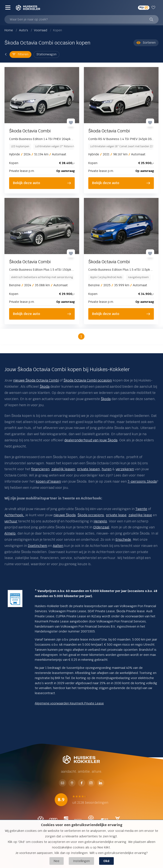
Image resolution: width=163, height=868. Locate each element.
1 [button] (81, 336)
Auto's (24, 30)
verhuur (11, 521)
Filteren (20, 54)
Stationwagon (46, 54)
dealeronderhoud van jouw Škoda (91, 440)
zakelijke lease (140, 515)
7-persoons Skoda (142, 481)
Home (9, 30)
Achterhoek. (14, 515)
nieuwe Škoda (65, 515)
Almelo (10, 533)
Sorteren (146, 43)
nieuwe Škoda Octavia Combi (36, 380)
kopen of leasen (48, 481)
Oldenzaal (101, 527)
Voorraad (41, 30)
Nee (57, 861)
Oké (106, 861)
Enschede (123, 540)
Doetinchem (37, 546)
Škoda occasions (91, 515)
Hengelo (100, 521)
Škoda (45, 387)
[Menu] (8, 8)
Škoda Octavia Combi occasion (88, 380)
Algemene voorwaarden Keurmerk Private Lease (69, 703)
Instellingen (81, 861)
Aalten (58, 546)
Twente (141, 509)
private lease (116, 515)
